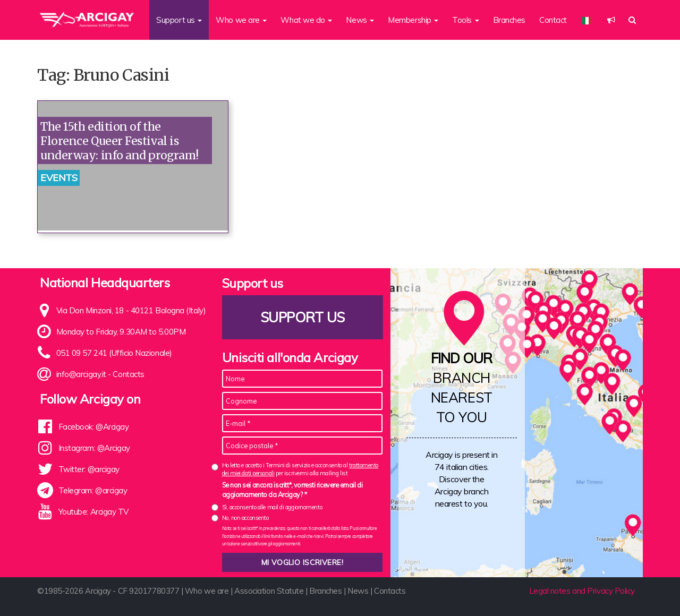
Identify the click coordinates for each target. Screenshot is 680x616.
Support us (302, 317)
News (358, 591)
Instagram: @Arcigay (94, 448)
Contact (553, 20)
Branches (509, 20)
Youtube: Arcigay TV (93, 512)
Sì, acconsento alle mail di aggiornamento (272, 507)
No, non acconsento (245, 518)
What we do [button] (306, 20)
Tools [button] (465, 20)
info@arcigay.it (81, 374)
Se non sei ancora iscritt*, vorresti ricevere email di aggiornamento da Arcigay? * (292, 490)
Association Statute (269, 591)
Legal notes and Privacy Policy (582, 591)
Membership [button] (413, 20)
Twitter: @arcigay (89, 469)
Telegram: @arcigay (93, 490)
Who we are (207, 591)
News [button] (360, 20)
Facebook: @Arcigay (94, 427)
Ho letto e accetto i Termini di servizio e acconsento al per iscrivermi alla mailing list (300, 469)
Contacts (128, 374)
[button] (611, 20)
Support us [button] (179, 20)
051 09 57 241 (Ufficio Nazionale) (114, 353)
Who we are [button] (241, 20)
